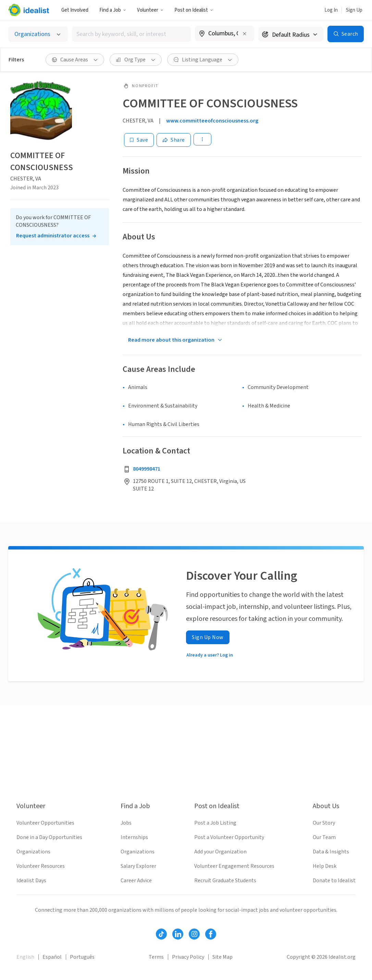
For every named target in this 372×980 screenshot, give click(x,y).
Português (82, 957)
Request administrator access (53, 236)
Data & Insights (331, 852)
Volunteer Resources (41, 866)
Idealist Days (31, 881)
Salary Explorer (138, 866)
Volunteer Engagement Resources (234, 866)
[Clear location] (245, 34)
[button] (113, 10)
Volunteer (150, 10)
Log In (331, 10)
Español (52, 957)
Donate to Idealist (334, 881)
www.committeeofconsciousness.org (212, 121)
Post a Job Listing (215, 823)
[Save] (139, 140)
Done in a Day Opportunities (49, 837)
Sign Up (354, 10)
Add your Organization (220, 852)
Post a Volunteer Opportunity (229, 837)
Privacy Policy (188, 957)
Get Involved (75, 10)
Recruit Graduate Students (225, 881)
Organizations (33, 852)
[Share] (174, 140)
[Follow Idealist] (161, 934)
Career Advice (136, 881)
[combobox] (131, 34)
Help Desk (325, 866)
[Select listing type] (38, 34)
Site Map (222, 957)
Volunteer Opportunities (45, 823)
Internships (134, 837)
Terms (156, 957)
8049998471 (147, 469)
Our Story (324, 823)
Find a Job (113, 10)
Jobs (126, 823)
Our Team (324, 837)
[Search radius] (291, 34)
